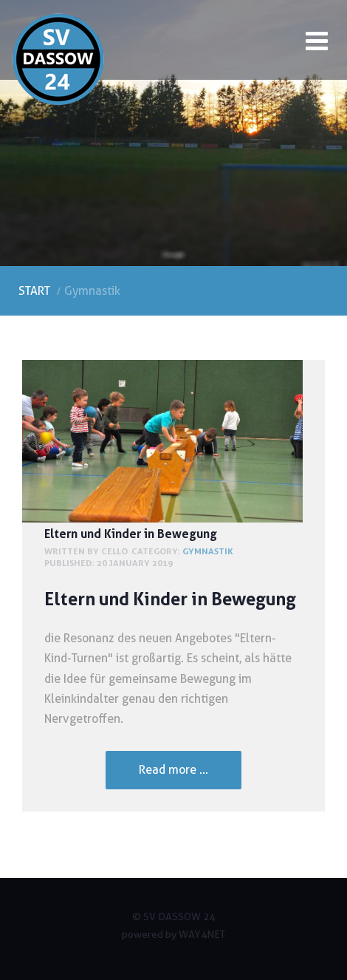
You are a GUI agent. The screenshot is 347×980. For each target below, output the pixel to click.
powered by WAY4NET (173, 934)
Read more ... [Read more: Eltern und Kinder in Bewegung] (173, 770)
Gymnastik (208, 551)
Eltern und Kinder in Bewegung (131, 534)
